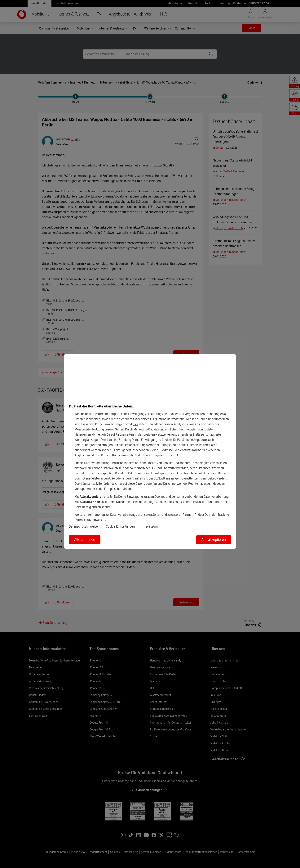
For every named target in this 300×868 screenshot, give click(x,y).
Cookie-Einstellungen (120, 526)
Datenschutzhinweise (83, 526)
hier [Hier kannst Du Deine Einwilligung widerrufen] (135, 424)
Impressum (150, 526)
